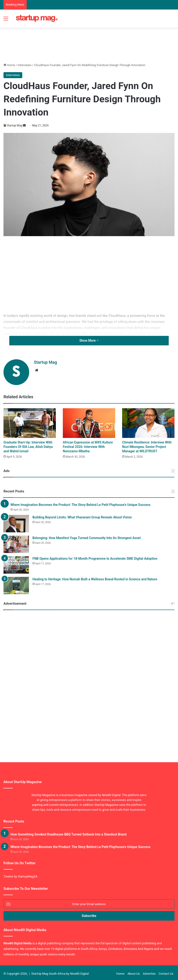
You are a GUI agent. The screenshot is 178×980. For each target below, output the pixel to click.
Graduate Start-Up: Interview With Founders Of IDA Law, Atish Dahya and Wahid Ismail (28, 445)
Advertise (149, 972)
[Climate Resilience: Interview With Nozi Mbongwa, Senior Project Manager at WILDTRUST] (148, 421)
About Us (134, 972)
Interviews (25, 65)
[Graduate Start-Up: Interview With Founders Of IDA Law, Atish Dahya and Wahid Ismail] (30, 421)
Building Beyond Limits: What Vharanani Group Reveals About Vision (82, 515)
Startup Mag (15, 125)
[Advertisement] (88, 43)
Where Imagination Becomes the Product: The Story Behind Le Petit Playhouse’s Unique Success (80, 503)
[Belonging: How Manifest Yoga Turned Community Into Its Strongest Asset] (16, 542)
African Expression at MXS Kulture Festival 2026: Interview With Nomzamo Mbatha (88, 445)
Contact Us (166, 972)
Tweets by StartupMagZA (20, 874)
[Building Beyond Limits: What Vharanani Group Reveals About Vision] (16, 522)
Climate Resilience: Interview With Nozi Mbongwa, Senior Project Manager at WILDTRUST (147, 445)
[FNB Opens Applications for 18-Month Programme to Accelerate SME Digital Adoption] (16, 563)
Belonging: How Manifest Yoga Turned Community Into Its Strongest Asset (87, 536)
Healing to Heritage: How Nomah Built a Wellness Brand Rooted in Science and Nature (95, 577)
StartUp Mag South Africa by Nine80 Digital (60, 972)
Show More (89, 341)
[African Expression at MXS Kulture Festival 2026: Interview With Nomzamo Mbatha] (89, 421)
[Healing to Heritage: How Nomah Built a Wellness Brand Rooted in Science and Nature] (16, 583)
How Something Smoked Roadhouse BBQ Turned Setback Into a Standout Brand (68, 832)
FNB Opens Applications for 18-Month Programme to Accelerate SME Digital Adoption (95, 556)
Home (9, 65)
